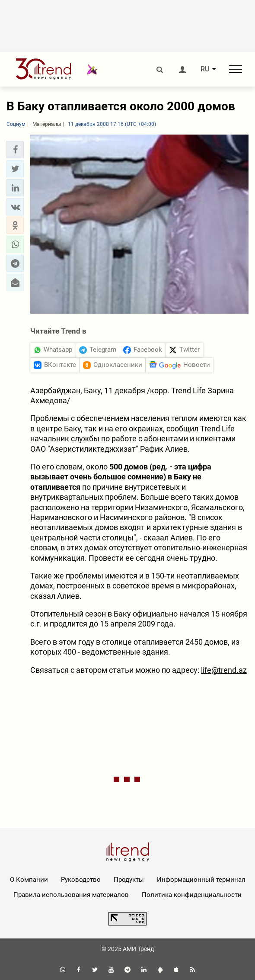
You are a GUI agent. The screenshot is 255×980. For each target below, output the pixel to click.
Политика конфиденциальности (192, 895)
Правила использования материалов (71, 895)
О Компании (29, 880)
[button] (15, 150)
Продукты (129, 880)
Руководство (81, 880)
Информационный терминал (201, 880)
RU (205, 69)
